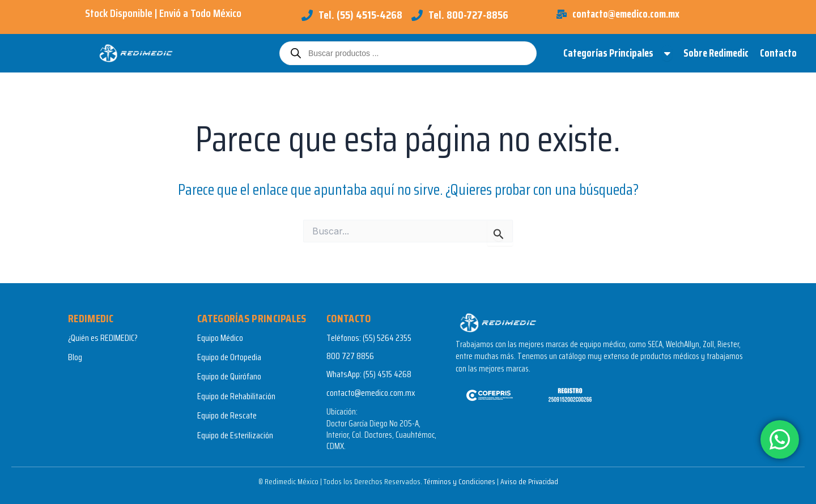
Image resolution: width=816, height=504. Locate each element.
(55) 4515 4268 (387, 374)
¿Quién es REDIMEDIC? (103, 338)
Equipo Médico (220, 338)
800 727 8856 (350, 356)
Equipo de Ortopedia (229, 357)
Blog (75, 357)
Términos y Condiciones (458, 481)
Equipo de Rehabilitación (236, 396)
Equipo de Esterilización (235, 435)
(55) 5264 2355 (387, 338)
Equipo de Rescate (227, 415)
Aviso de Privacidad (529, 481)
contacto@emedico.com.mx (371, 393)
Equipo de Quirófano (229, 376)
